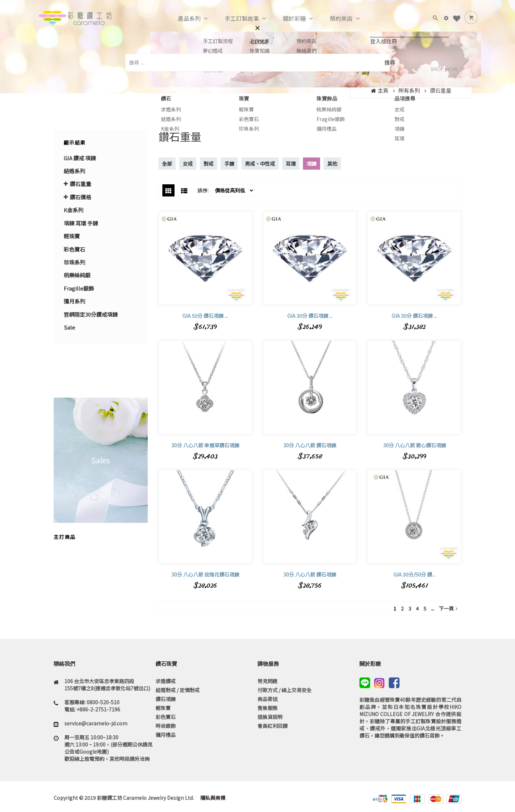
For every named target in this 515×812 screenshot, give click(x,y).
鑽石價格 (80, 197)
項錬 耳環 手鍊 (81, 223)
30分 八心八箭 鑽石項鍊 (310, 445)
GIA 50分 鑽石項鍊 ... (205, 316)
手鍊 (229, 164)
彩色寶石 (74, 249)
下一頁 (448, 608)
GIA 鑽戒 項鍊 (80, 158)
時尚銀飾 (166, 726)
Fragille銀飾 (79, 288)
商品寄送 (268, 699)
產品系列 (182, 19)
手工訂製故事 (234, 19)
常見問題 (268, 681)
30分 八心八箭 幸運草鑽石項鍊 (205, 445)
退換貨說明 (270, 717)
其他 (332, 164)
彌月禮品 (166, 735)
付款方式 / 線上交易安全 (285, 690)
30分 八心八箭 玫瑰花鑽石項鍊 (205, 574)
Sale (69, 327)
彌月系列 (74, 301)
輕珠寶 (72, 236)
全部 (167, 164)
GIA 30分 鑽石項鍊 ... (310, 316)
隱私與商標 (212, 798)
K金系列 (73, 210)
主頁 (383, 90)
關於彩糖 (287, 19)
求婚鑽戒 (166, 681)
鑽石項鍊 (166, 699)
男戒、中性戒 (260, 164)
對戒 (209, 164)
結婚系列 (74, 171)
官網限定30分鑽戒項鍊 (91, 314)
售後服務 (268, 708)
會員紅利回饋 (273, 726)
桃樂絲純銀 (77, 275)
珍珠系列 (74, 262)
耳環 (291, 164)
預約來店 (334, 19)
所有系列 (409, 90)
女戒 (188, 164)
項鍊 (312, 164)
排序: (203, 190)
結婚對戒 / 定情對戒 (178, 690)
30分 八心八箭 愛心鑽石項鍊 (415, 445)
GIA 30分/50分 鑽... (414, 574)
